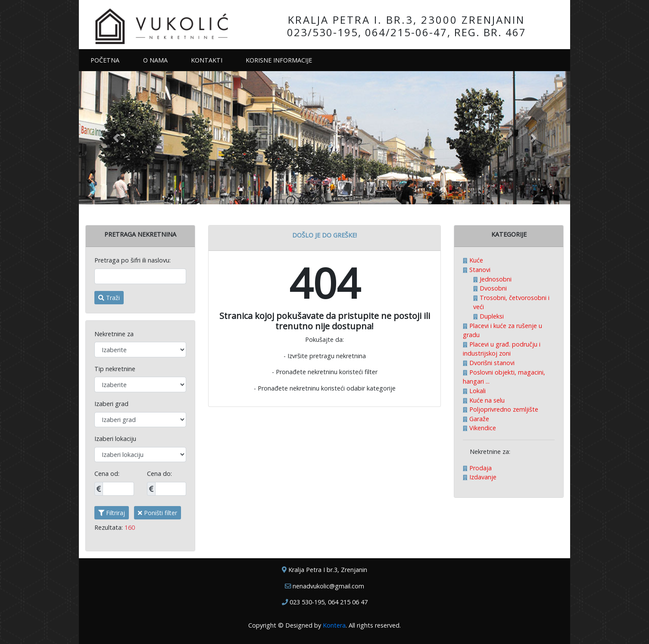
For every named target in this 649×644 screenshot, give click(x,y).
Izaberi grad (111, 404)
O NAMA (155, 60)
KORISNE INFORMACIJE (279, 60)
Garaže (478, 419)
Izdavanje (482, 477)
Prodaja (480, 468)
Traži (109, 298)
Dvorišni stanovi (491, 363)
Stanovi (479, 270)
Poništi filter (158, 513)
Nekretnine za (114, 334)
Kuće (475, 260)
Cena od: (107, 474)
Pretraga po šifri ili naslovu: (133, 260)
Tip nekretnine (115, 369)
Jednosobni (495, 279)
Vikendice (482, 428)
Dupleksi (491, 316)
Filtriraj (112, 513)
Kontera (334, 625)
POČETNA (111, 60)
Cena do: (159, 474)
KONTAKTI (207, 60)
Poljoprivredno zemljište (503, 409)
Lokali (477, 391)
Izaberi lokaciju (115, 439)
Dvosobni (492, 288)
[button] (116, 138)
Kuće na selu (486, 400)
